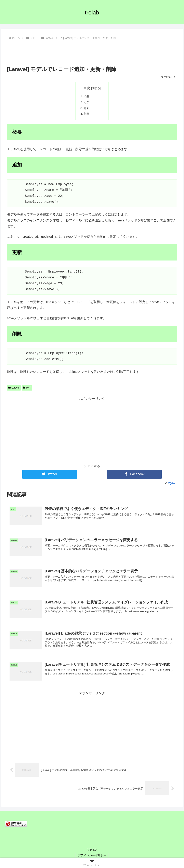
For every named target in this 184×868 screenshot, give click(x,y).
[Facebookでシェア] (134, 474)
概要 (87, 96)
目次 (87, 88)
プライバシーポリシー (92, 855)
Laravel (14, 388)
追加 (87, 102)
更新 (87, 108)
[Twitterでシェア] (50, 474)
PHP (27, 388)
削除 (87, 114)
